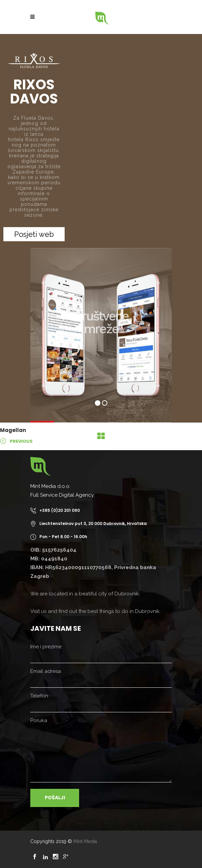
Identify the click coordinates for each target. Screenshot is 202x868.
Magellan (13, 430)
